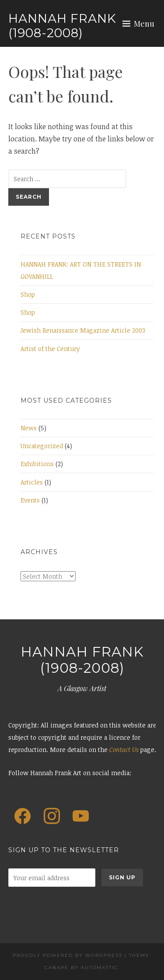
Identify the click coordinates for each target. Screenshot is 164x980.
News (29, 428)
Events (30, 500)
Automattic (99, 968)
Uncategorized (42, 446)
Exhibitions (37, 464)
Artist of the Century (50, 349)
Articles (32, 482)
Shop (28, 294)
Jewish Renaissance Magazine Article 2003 (83, 330)
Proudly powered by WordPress (68, 955)
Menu (144, 24)
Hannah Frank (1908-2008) (62, 26)
